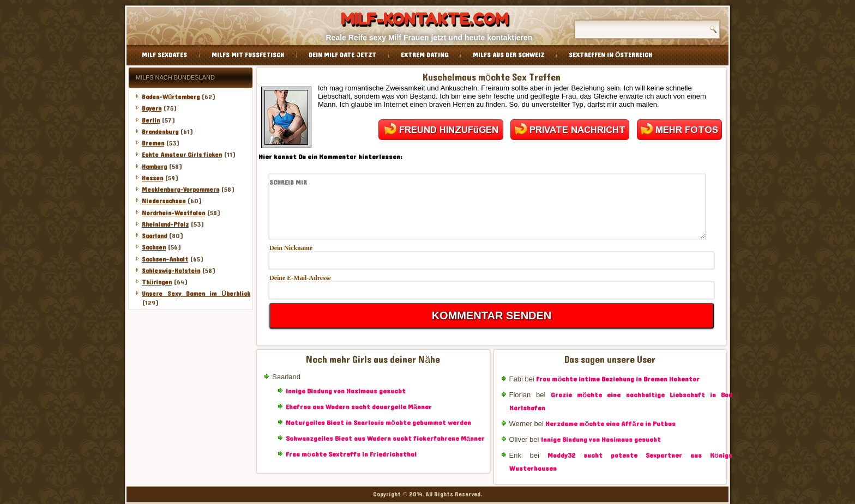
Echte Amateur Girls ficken (182, 155)
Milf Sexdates (164, 55)
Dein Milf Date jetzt (342, 55)
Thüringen (157, 282)
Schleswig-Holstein (171, 271)
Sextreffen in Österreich (610, 55)
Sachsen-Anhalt (165, 259)
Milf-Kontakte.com (425, 19)
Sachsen (154, 247)
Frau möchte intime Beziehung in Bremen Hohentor (618, 379)
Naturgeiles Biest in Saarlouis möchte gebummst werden (378, 423)
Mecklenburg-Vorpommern (180, 190)
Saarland (154, 236)
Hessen (152, 178)
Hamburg (154, 167)
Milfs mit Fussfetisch (248, 55)
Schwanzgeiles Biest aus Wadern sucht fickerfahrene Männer (385, 439)
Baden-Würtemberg (171, 97)
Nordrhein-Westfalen (173, 213)
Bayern (152, 108)
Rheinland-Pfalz (165, 224)
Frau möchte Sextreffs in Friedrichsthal (351, 454)
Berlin (151, 120)
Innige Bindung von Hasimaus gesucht (346, 391)
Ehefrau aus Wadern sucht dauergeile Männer (359, 407)
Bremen (153, 143)
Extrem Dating (425, 55)
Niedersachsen (164, 201)
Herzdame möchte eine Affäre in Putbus (610, 424)
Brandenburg (160, 132)
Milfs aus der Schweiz (508, 55)
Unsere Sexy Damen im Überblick (196, 294)
